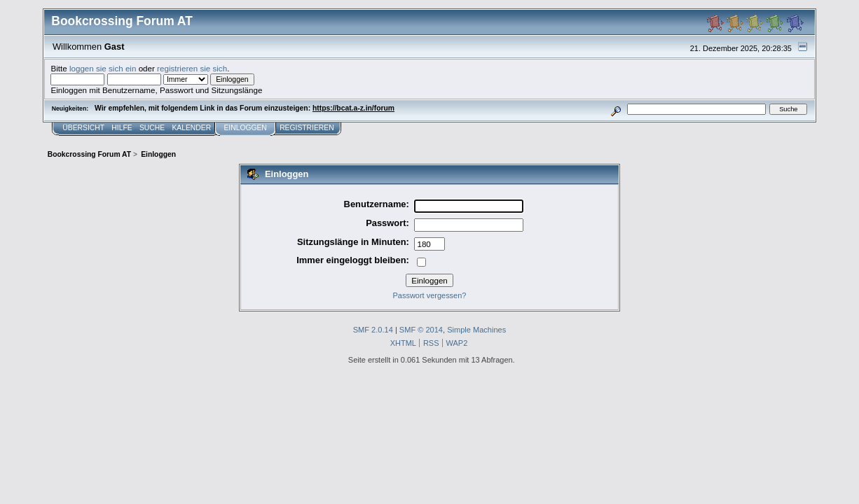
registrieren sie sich (192, 68)
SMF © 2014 (421, 330)
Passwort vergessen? (430, 295)
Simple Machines (476, 330)
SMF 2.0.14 (373, 330)
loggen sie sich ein (103, 68)
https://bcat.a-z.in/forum (353, 108)
